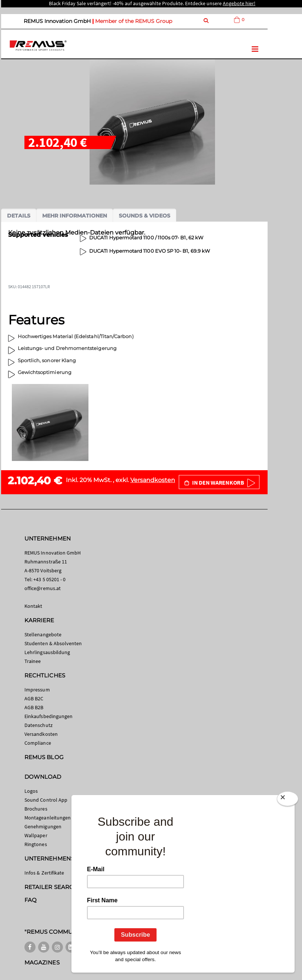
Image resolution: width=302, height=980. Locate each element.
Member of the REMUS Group (134, 21)
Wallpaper (36, 835)
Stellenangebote (43, 634)
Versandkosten (153, 480)
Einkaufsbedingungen (48, 716)
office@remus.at (43, 588)
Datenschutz (38, 725)
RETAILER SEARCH (51, 887)
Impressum (37, 690)
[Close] (288, 800)
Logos (31, 791)
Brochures (36, 809)
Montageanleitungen (48, 818)
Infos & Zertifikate (44, 873)
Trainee (33, 661)
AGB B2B (34, 707)
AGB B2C (34, 698)
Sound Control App (46, 800)
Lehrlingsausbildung (47, 652)
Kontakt (33, 606)
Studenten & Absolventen (53, 643)
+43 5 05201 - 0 (49, 579)
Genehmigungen (43, 826)
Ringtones (36, 844)
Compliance (38, 743)
